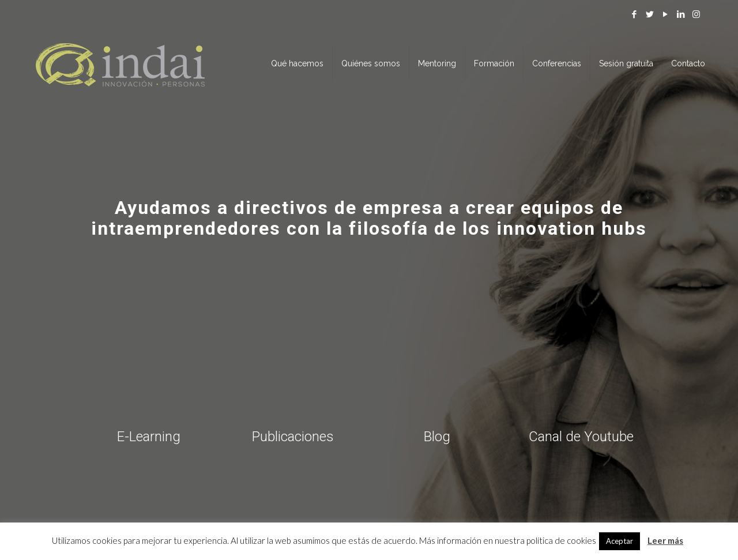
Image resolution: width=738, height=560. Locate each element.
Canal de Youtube (581, 437)
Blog (437, 437)
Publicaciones (293, 437)
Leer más (665, 540)
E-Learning (149, 437)
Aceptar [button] (620, 541)
